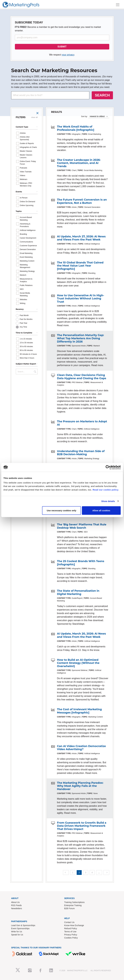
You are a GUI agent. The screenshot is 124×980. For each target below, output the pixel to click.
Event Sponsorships (20, 928)
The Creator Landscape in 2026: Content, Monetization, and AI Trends (79, 163)
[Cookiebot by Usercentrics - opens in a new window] (108, 467)
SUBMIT (62, 47)
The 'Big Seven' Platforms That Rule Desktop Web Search (82, 526)
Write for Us (17, 932)
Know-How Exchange (74, 925)
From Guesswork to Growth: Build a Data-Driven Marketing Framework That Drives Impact (82, 826)
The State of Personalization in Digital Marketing (78, 592)
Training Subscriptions (74, 902)
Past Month (24, 315)
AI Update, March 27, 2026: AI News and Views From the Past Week (81, 238)
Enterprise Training (73, 905)
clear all (34, 117)
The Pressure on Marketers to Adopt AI (82, 423)
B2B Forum (70, 908)
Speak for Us (17, 935)
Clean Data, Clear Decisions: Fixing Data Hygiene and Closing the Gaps (82, 377)
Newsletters (17, 908)
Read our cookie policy (105, 490)
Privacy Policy (71, 935)
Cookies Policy (71, 938)
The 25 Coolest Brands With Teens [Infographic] (81, 563)
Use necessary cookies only (61, 510)
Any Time (23, 327)
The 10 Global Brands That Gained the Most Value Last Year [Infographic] (80, 266)
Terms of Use (70, 932)
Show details (108, 501)
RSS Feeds (17, 905)
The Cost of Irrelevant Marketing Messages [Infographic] (79, 711)
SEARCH (102, 95)
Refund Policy (71, 928)
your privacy (68, 55)
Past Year (24, 323)
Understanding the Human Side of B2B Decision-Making (81, 453)
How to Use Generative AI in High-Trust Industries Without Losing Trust (81, 299)
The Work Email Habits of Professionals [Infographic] (76, 128)
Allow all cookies (101, 510)
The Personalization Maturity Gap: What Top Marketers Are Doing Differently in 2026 (81, 338)
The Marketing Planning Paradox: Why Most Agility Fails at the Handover (80, 786)
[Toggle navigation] (118, 5)
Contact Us (69, 922)
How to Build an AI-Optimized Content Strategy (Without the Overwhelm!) (78, 663)
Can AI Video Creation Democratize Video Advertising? (81, 748)
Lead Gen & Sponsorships (23, 925)
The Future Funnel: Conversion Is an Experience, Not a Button (82, 201)
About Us (15, 902)
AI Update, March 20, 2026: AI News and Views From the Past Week (82, 635)
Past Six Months (26, 319)
